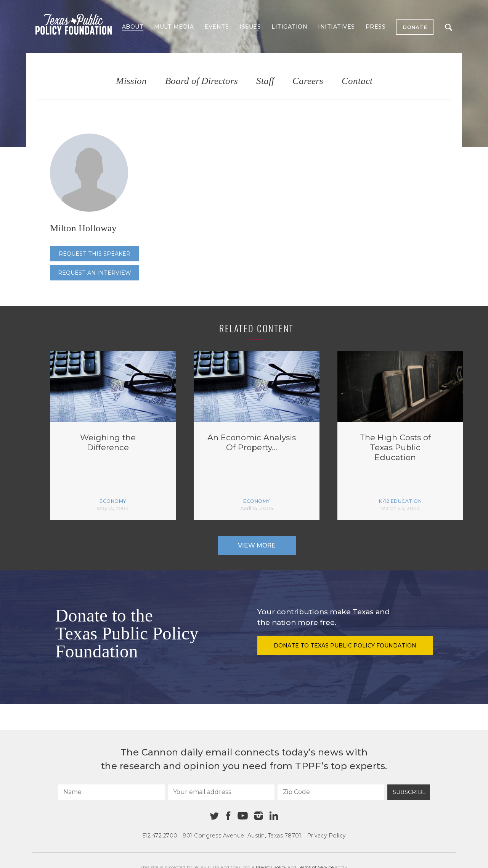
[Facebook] (228, 816)
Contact (357, 81)
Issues (250, 27)
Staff (265, 81)
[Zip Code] (331, 792)
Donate (415, 27)
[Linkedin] (274, 816)
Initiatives (336, 27)
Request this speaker (95, 254)
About (133, 27)
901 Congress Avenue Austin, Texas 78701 (242, 836)
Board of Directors (201, 81)
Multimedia (174, 27)
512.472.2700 (160, 836)
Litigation (289, 27)
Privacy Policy (326, 836)
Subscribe (409, 792)
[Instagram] (258, 816)
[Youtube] (242, 816)
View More (257, 545)
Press (376, 27)
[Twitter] (214, 816)
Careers (308, 81)
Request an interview (95, 273)
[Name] (111, 792)
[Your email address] (221, 792)
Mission (131, 81)
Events (217, 27)
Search (449, 27)
